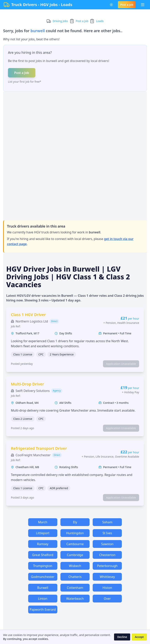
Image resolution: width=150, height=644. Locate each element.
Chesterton (107, 555)
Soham (107, 522)
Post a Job (127, 5)
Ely (75, 522)
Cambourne (75, 544)
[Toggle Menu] (143, 5)
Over (107, 599)
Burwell (43, 588)
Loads (100, 21)
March (43, 522)
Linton (43, 599)
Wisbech (75, 566)
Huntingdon (75, 533)
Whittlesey (107, 577)
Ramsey (43, 544)
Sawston (107, 544)
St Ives (107, 533)
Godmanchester (43, 577)
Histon (107, 588)
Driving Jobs (60, 21)
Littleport (43, 533)
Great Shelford (43, 555)
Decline (122, 637)
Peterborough (107, 566)
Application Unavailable (121, 364)
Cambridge (75, 555)
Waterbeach (75, 599)
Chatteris (75, 577)
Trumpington (43, 566)
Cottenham (75, 588)
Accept (139, 637)
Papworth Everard (43, 609)
